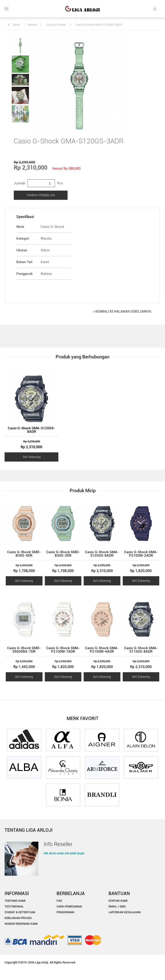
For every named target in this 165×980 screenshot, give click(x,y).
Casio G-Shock (56, 25)
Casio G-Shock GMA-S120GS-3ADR (99, 25)
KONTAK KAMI (118, 901)
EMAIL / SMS (117, 906)
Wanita (32, 25)
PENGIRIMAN (65, 912)
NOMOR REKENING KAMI (21, 924)
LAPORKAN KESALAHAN (125, 912)
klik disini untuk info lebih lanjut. (64, 853)
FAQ (59, 901)
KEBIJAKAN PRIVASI (18, 918)
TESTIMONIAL (14, 906)
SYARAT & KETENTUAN (20, 912)
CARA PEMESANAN (69, 906)
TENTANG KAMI (15, 901)
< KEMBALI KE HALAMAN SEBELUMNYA (122, 311)
